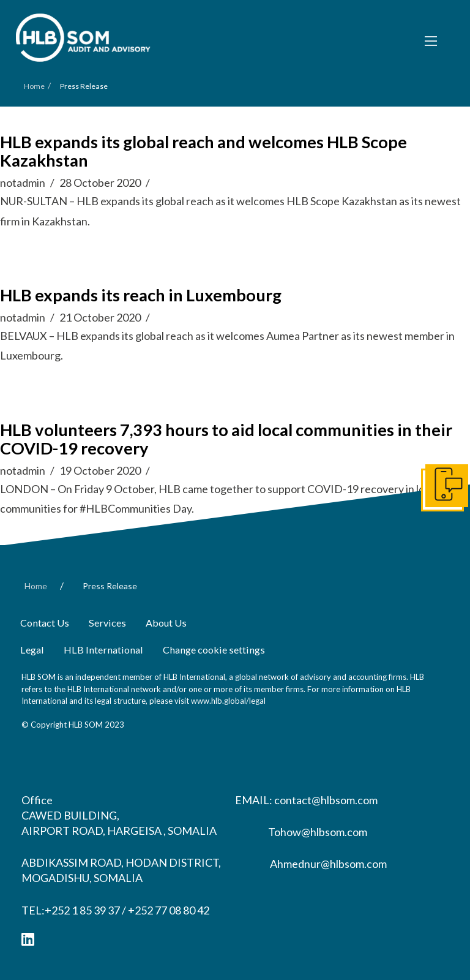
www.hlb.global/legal (228, 701)
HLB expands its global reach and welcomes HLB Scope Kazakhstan (203, 151)
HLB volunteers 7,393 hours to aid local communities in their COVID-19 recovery (226, 439)
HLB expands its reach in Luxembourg (141, 295)
